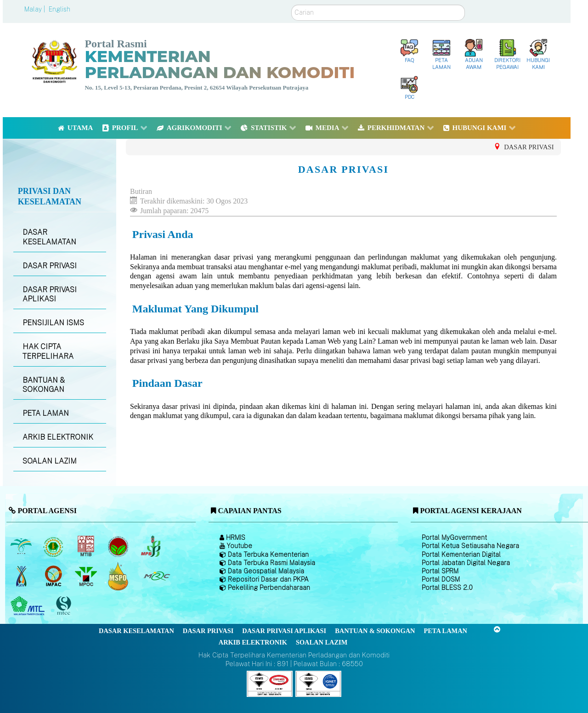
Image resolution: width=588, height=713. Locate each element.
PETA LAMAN (46, 413)
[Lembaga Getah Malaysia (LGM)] (54, 546)
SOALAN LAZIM (50, 461)
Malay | (36, 9)
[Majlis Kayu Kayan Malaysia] (29, 606)
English (59, 9)
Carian (291, 5)
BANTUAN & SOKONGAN (44, 385)
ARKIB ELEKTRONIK (58, 437)
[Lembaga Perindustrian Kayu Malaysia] (87, 546)
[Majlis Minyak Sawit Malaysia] (87, 576)
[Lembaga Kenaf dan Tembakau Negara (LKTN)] (22, 576)
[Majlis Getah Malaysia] (156, 576)
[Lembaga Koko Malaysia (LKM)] (119, 546)
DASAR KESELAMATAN (49, 237)
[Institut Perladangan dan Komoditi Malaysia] (54, 576)
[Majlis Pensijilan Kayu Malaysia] (65, 606)
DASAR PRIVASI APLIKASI (50, 294)
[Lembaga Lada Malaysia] (151, 546)
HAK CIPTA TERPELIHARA (48, 351)
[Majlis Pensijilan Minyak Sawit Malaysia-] (119, 576)
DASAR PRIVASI (50, 266)
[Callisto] (270, 683)
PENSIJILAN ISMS (53, 323)
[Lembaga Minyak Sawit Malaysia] (22, 546)
